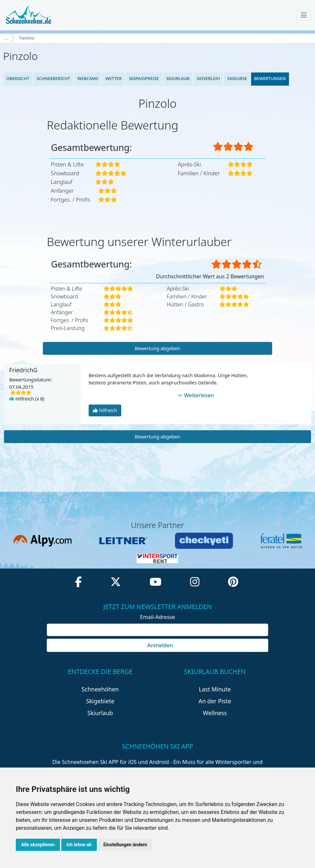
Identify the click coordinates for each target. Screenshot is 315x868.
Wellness (215, 713)
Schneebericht (53, 78)
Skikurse (237, 78)
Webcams (88, 78)
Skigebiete (100, 701)
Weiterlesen (196, 395)
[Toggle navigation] (304, 15)
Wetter (114, 78)
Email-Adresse (157, 617)
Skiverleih (208, 78)
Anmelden (157, 645)
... (6, 38)
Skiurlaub (178, 78)
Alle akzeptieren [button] (38, 845)
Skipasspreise (144, 78)
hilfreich (105, 410)
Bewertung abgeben (157, 348)
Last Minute (215, 689)
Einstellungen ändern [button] (125, 845)
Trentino (27, 38)
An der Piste (215, 701)
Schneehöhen (100, 689)
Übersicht (18, 78)
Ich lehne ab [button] (79, 845)
